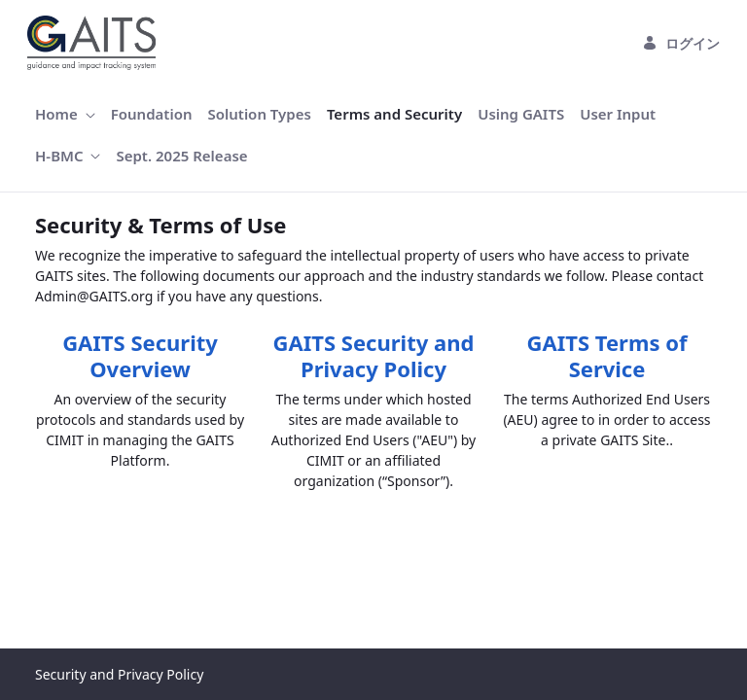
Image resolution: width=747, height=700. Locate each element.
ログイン (681, 43)
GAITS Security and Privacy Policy (374, 355)
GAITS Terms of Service (607, 355)
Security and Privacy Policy (119, 674)
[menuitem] (65, 114)
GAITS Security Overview (140, 355)
